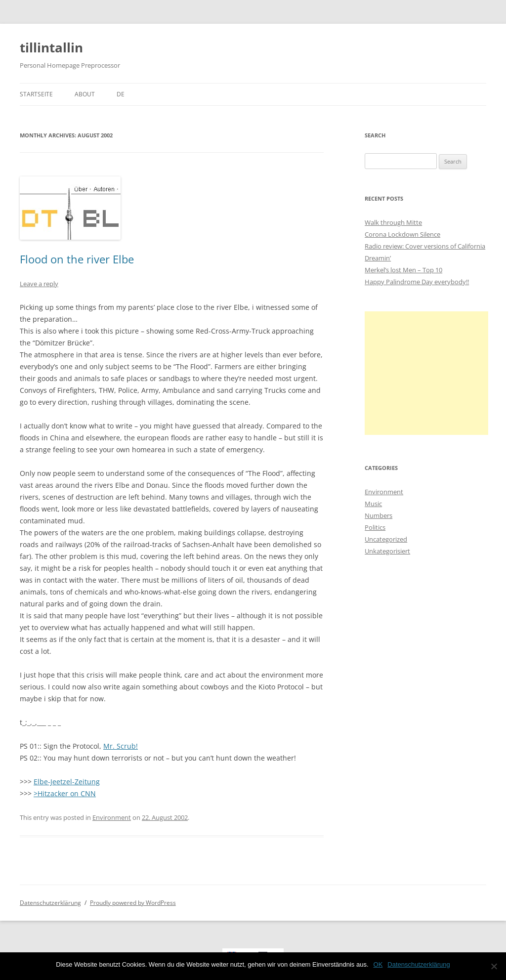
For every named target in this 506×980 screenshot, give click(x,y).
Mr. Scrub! (121, 746)
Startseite (36, 94)
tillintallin (51, 47)
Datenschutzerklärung (50, 903)
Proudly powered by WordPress (133, 903)
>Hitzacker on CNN (65, 793)
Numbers (379, 515)
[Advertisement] (426, 373)
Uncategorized (386, 539)
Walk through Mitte (393, 222)
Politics (375, 527)
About (85, 94)
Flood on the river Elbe (77, 259)
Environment (112, 817)
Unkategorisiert (387, 551)
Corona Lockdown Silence (402, 234)
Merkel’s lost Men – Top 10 (403, 270)
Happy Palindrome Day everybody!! (417, 282)
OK (378, 964)
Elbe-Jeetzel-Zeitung (67, 782)
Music (373, 504)
